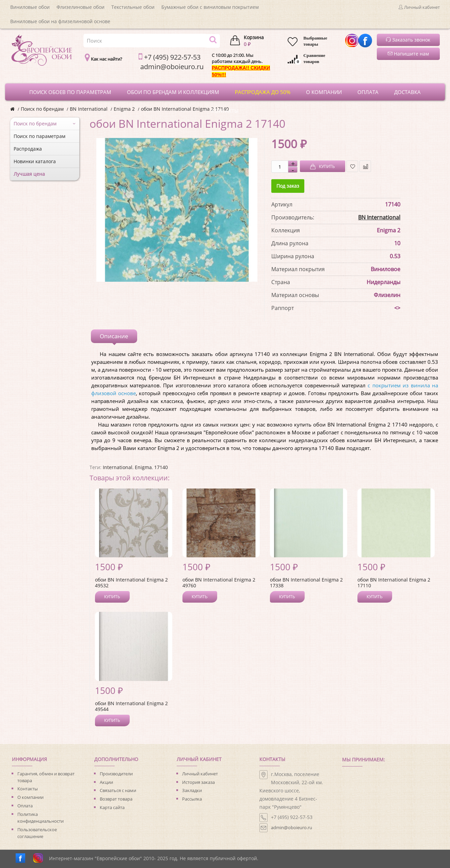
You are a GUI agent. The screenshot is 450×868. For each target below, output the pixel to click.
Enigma (143, 467)
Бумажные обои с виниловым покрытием (210, 7)
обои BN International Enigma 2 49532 (131, 583)
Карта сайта (112, 807)
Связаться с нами (118, 790)
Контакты (28, 789)
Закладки (192, 790)
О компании (30, 797)
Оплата (25, 806)
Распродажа (28, 149)
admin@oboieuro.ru (292, 827)
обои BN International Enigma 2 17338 (306, 583)
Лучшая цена (29, 174)
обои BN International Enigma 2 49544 (131, 706)
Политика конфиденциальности (41, 818)
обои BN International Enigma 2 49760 (219, 583)
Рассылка (192, 799)
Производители (116, 774)
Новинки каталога (35, 161)
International (118, 467)
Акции (106, 782)
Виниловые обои (30, 7)
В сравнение (365, 166)
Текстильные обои (133, 7)
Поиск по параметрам (39, 136)
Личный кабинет (200, 774)
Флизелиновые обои (81, 7)
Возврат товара (116, 799)
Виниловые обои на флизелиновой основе (60, 21)
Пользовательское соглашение (37, 833)
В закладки (352, 166)
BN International (89, 109)
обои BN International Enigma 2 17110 (394, 583)
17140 (161, 467)
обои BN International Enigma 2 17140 (185, 109)
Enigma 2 (124, 109)
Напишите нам (408, 54)
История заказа (198, 782)
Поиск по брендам (42, 109)
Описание (114, 336)
